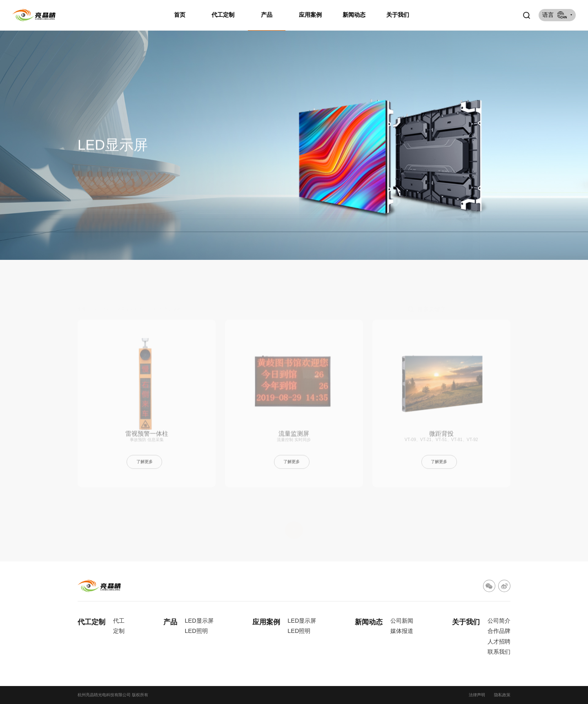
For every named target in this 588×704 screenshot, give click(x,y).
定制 (119, 631)
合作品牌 (499, 631)
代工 (119, 621)
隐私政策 (502, 695)
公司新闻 (402, 621)
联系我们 (499, 652)
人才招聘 (499, 641)
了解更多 (145, 465)
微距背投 (441, 437)
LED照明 (196, 631)
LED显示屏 (199, 621)
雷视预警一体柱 (147, 437)
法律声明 (477, 695)
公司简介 (499, 621)
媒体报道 (402, 631)
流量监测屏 (294, 437)
